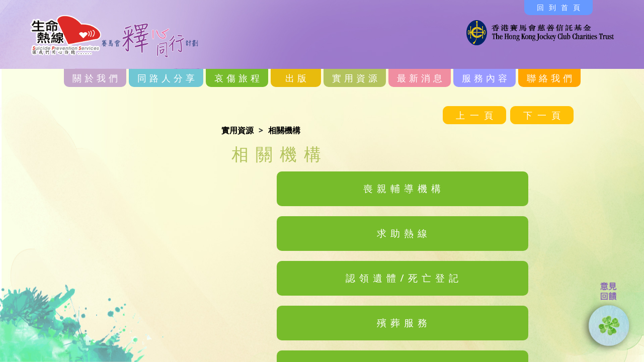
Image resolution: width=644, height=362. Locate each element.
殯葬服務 (404, 323)
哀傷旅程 (238, 78)
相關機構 (284, 130)
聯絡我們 (551, 78)
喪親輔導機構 (404, 188)
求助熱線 (404, 233)
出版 (297, 78)
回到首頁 (561, 7)
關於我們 (97, 78)
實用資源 (356, 78)
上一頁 (477, 115)
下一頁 (544, 115)
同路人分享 (168, 78)
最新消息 (421, 78)
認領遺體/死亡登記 (404, 278)
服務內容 (486, 78)
